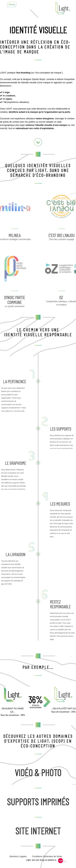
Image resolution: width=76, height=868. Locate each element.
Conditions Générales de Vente (47, 856)
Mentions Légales (18, 856)
